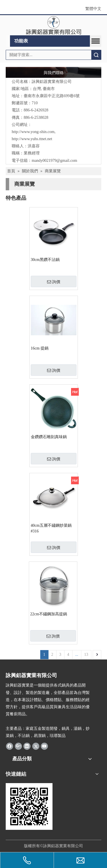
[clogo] (53, 25)
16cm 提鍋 (40, 348)
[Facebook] (10, 746)
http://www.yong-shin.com (33, 132)
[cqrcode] (29, 806)
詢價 (54, 282)
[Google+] (18, 746)
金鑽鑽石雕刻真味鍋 (49, 437)
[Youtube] (44, 746)
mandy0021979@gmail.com (54, 161)
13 (86, 654)
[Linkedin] (27, 746)
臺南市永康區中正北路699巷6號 (52, 96)
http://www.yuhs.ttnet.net (32, 139)
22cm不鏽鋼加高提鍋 (49, 614)
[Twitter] (36, 746)
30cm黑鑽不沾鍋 (45, 260)
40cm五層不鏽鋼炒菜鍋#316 (51, 528)
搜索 (96, 55)
